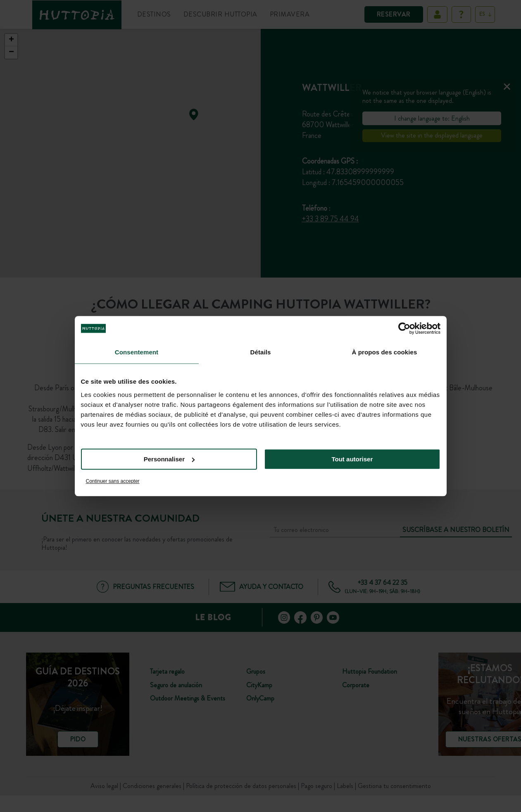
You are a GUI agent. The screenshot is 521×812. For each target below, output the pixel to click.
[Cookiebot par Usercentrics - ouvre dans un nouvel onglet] (404, 328)
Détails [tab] (261, 352)
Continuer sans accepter (113, 481)
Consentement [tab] (137, 352)
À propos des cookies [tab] (385, 352)
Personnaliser (169, 459)
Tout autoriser (352, 459)
